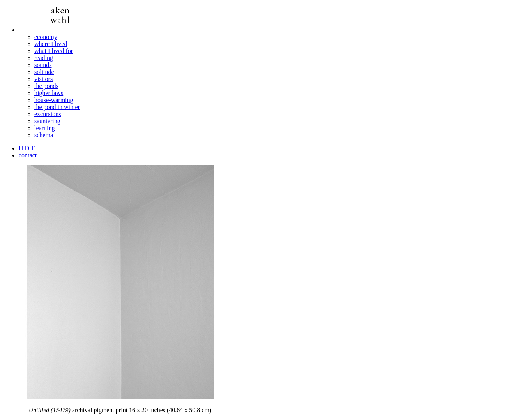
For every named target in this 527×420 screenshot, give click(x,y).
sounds (43, 65)
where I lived (51, 44)
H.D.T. (27, 148)
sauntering (47, 121)
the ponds (46, 86)
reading (44, 58)
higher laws (49, 93)
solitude (44, 72)
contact (28, 155)
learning (44, 128)
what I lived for (54, 51)
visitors (43, 79)
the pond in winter (57, 107)
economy (46, 37)
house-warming (54, 100)
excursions (48, 114)
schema (44, 135)
